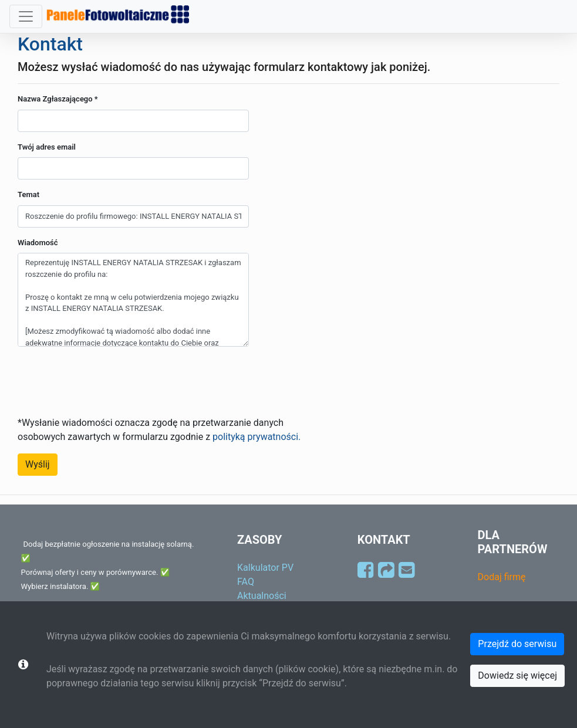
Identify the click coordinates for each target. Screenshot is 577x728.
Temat (28, 194)
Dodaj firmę (502, 577)
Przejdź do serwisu (517, 644)
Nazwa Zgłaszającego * (58, 99)
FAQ (246, 582)
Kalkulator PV (265, 568)
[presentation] (107, 379)
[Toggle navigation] (26, 16)
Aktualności (262, 596)
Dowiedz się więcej (517, 675)
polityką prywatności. (257, 437)
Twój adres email (47, 147)
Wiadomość (38, 243)
